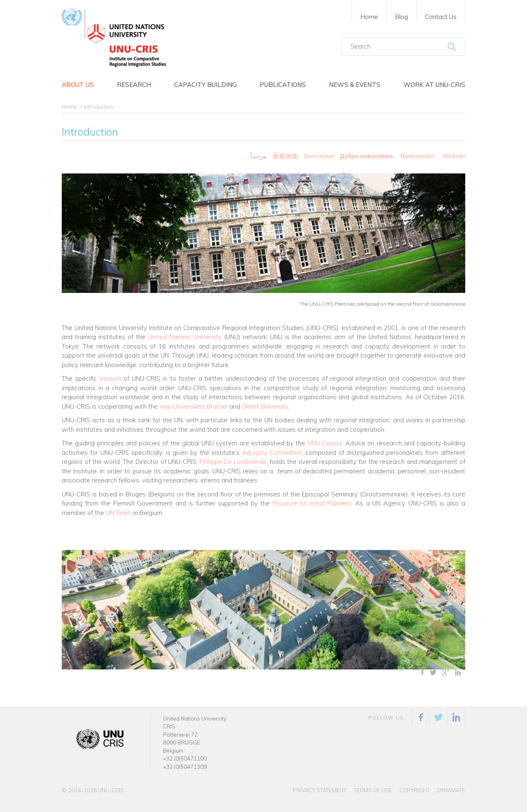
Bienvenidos (418, 156)
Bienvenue (319, 156)
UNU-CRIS (111, 790)
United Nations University (185, 337)
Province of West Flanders (312, 503)
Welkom (454, 156)
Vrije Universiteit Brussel (194, 406)
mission (110, 378)
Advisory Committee (272, 453)
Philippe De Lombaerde (233, 462)
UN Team (119, 513)
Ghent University (265, 406)
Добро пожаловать (367, 156)
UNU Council (325, 443)
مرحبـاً (258, 156)
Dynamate (451, 790)
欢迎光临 (286, 156)
